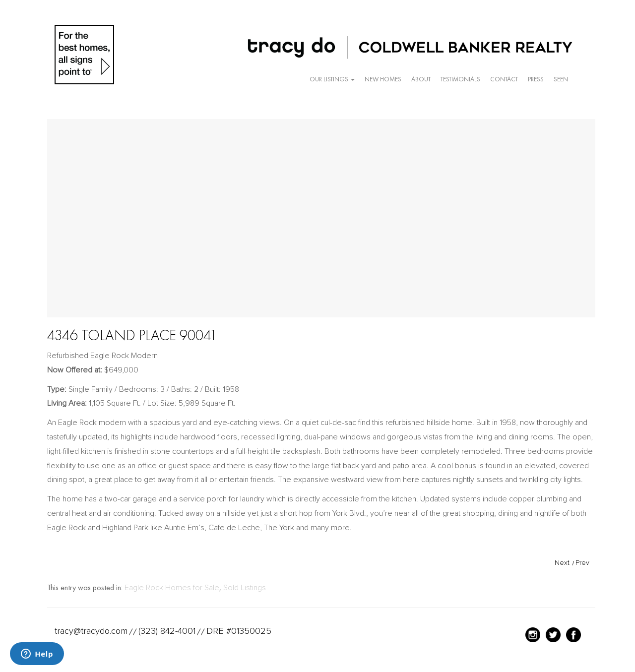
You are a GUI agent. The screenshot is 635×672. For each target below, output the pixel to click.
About (421, 79)
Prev (582, 563)
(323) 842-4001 (167, 631)
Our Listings (332, 79)
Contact (504, 79)
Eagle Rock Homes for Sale (172, 588)
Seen (561, 79)
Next (562, 563)
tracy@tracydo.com (91, 631)
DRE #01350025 (239, 631)
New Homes (383, 79)
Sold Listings (245, 588)
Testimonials (460, 79)
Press (536, 79)
